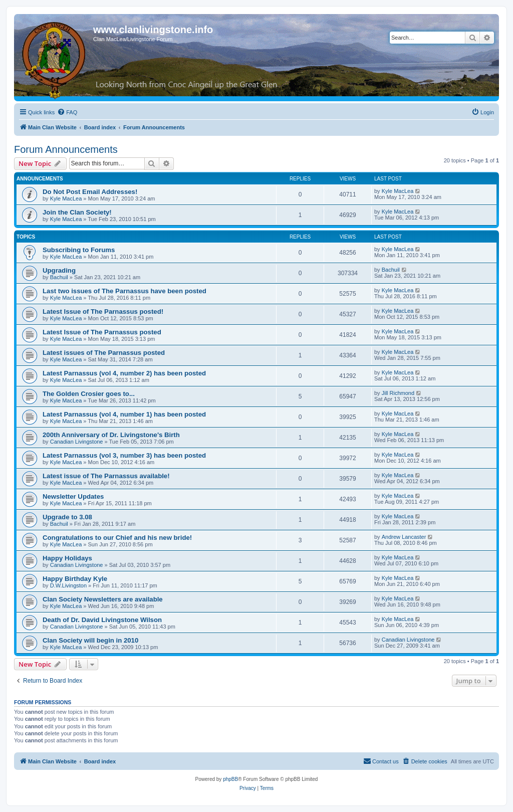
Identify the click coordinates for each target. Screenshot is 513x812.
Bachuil (59, 277)
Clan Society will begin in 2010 (90, 640)
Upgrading (59, 270)
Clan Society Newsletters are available (103, 599)
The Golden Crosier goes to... (89, 394)
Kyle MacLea (66, 198)
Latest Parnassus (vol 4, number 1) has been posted (124, 414)
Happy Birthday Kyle (75, 579)
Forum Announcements (66, 149)
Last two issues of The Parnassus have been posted (124, 291)
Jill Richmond (398, 393)
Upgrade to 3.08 (67, 517)
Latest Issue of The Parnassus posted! (103, 312)
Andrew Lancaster (404, 537)
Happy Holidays (67, 558)
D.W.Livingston (68, 585)
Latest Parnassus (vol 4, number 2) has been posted (124, 373)
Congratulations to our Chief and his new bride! (117, 538)
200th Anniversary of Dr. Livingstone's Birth (111, 435)
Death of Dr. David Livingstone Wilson (102, 620)
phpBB (230, 779)
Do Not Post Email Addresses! (90, 192)
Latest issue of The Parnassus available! (106, 476)
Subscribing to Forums (79, 250)
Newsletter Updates (73, 496)
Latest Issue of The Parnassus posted (102, 332)
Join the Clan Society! (77, 212)
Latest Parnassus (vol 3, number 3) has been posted (124, 455)
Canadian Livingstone (77, 442)
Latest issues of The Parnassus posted (104, 353)
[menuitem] (67, 112)
